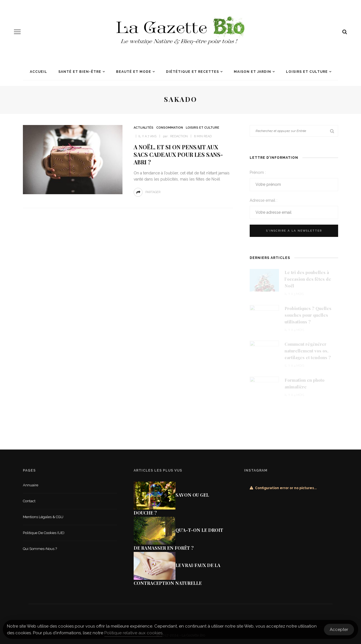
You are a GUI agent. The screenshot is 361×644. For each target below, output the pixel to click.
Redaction (179, 136)
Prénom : (258, 172)
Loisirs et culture (307, 72)
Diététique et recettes (192, 72)
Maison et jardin (252, 72)
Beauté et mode (134, 72)
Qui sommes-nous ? (40, 549)
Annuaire (31, 485)
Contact (29, 501)
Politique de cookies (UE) (44, 533)
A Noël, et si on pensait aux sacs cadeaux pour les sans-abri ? (178, 154)
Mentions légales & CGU (43, 517)
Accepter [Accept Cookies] (339, 631)
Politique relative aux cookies (133, 635)
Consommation (170, 128)
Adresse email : (263, 200)
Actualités (144, 128)
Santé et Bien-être (80, 72)
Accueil (38, 72)
